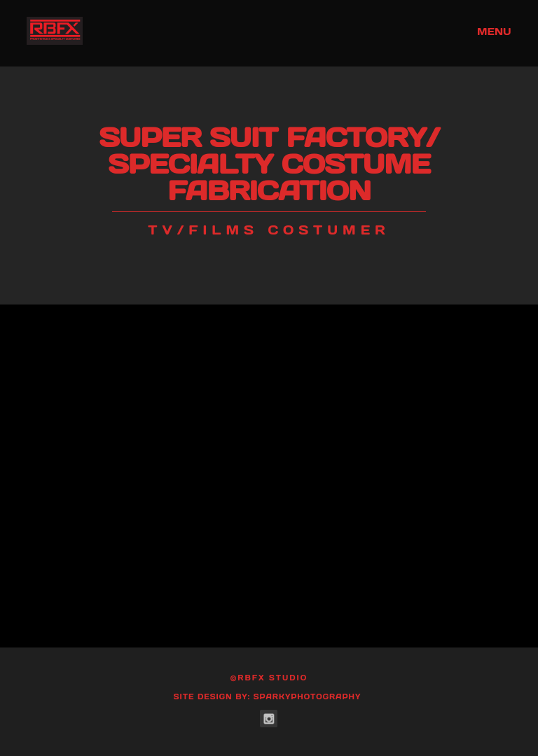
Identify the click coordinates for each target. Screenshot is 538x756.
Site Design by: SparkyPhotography (268, 697)
